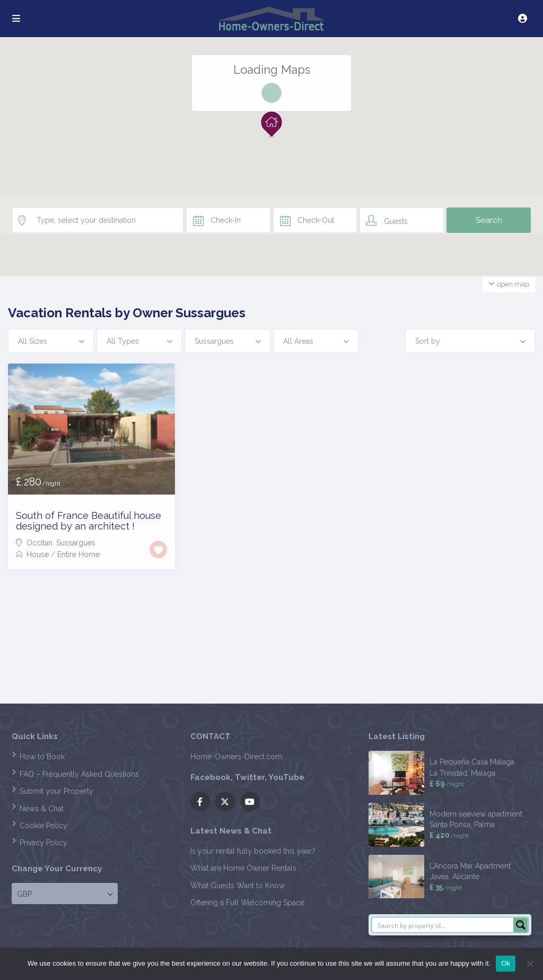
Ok (506, 963)
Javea (439, 877)
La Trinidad (448, 773)
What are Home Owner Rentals (243, 868)
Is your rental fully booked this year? (253, 851)
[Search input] (443, 925)
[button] (271, 125)
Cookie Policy (43, 826)
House (38, 554)
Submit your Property (56, 791)
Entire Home (78, 554)
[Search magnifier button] (521, 925)
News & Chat (42, 809)
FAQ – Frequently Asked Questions (79, 774)
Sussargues (76, 543)
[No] (530, 964)
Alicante (466, 877)
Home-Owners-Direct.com (236, 757)
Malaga (483, 773)
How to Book (42, 757)
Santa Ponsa (450, 825)
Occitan (40, 543)
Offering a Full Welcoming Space (247, 903)
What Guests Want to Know (238, 886)
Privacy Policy (43, 843)
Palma (484, 825)
